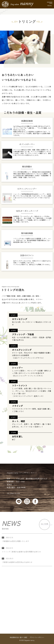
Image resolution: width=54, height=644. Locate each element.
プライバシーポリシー (37, 637)
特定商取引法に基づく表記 (19, 637)
